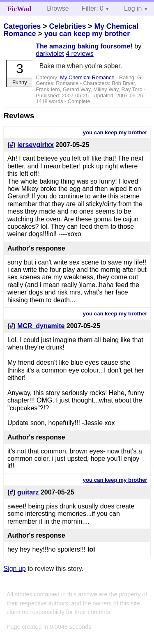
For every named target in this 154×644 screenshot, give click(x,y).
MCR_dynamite (41, 326)
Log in (133, 8)
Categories (22, 26)
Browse (58, 8)
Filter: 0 (93, 8)
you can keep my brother (87, 34)
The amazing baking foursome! (84, 46)
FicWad (20, 9)
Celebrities (67, 26)
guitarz (28, 492)
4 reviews (80, 54)
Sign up (14, 569)
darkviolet (50, 54)
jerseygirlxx (36, 145)
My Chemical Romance (87, 77)
